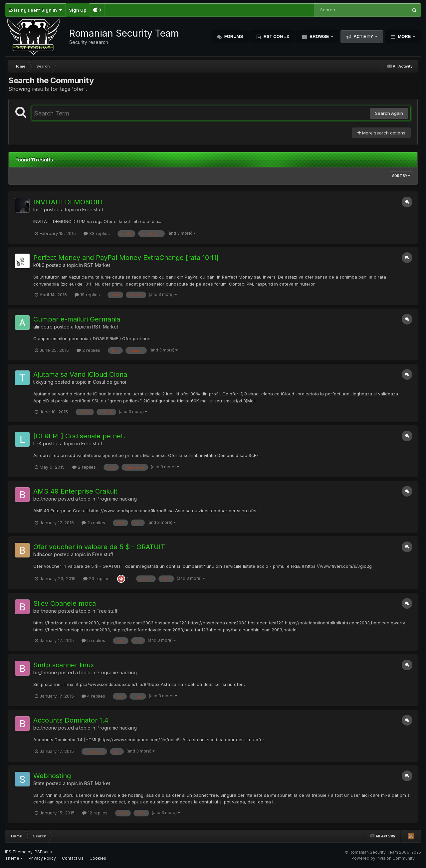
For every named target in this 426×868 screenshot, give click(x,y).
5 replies (93, 640)
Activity (363, 36)
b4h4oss (43, 554)
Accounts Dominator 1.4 (71, 720)
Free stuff (93, 210)
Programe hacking (117, 499)
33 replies (97, 233)
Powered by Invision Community (383, 858)
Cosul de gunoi (109, 382)
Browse (319, 36)
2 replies (88, 350)
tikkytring (43, 382)
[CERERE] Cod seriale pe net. (79, 436)
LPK (37, 443)
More (404, 36)
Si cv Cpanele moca (65, 603)
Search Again (389, 113)
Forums (233, 36)
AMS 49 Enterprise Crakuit (75, 491)
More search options (381, 133)
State (39, 783)
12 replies (95, 813)
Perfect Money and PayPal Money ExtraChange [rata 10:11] (126, 258)
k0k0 (39, 265)
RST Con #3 (276, 36)
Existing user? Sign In (35, 10)
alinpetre (43, 327)
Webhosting (52, 776)
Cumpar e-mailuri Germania (77, 319)
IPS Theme (16, 852)
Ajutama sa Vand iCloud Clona (80, 374)
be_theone (45, 499)
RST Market (97, 265)
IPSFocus (43, 852)
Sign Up (78, 10)
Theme (14, 858)
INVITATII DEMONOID (68, 202)
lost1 (38, 210)
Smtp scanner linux (64, 665)
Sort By (401, 176)
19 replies (87, 295)
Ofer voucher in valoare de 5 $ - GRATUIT (99, 547)
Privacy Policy (42, 858)
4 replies (93, 696)
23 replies (96, 578)
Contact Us (73, 858)
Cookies (98, 858)
